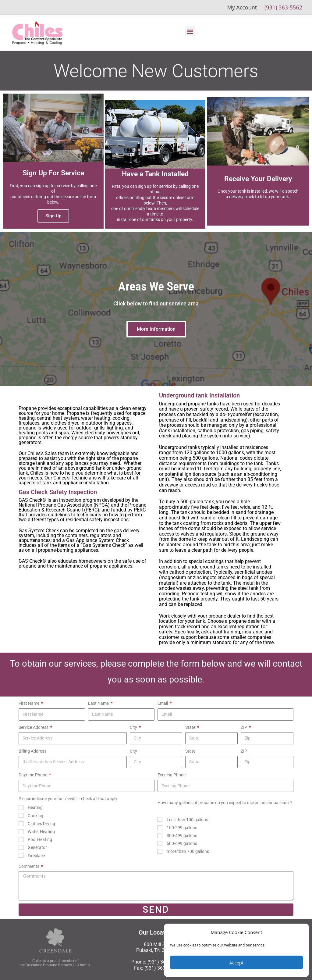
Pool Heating (40, 839)
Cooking (35, 816)
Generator (37, 847)
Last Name (99, 703)
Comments (29, 866)
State (191, 727)
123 (258, 210)
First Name (29, 703)
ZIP (244, 727)
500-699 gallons (182, 843)
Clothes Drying (41, 824)
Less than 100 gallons (187, 820)
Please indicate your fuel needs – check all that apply (68, 799)
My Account (242, 7)
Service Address (34, 727)
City (134, 727)
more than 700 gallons (188, 851)
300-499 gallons (182, 836)
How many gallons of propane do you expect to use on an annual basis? (225, 803)
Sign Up (53, 216)
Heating (35, 807)
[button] (190, 31)
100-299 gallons (182, 828)
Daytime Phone (33, 775)
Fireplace (36, 856)
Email (163, 703)
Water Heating (41, 832)
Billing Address (32, 751)
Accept (237, 963)
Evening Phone (172, 775)
